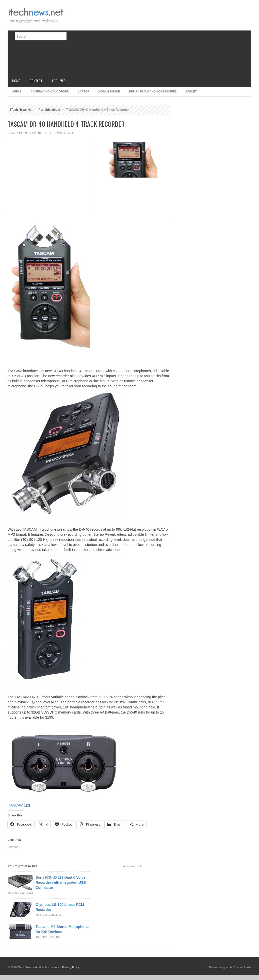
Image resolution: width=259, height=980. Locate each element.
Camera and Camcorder (50, 91)
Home (16, 81)
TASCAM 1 (17, 805)
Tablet (191, 91)
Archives (59, 81)
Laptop (84, 91)
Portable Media (49, 110)
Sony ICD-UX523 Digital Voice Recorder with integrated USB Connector (61, 882)
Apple (17, 91)
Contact (36, 81)
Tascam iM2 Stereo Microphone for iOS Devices (62, 929)
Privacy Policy (71, 967)
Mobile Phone (109, 91)
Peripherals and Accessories (153, 91)
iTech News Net (21, 110)
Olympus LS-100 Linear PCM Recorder (60, 907)
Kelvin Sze (20, 133)
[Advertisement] (124, 39)
